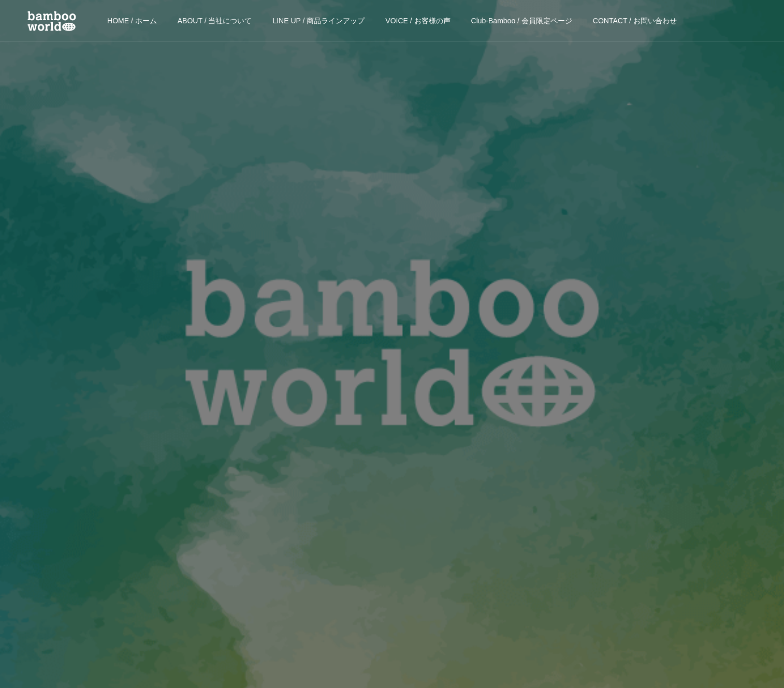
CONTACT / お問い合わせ (635, 21)
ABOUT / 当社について (215, 21)
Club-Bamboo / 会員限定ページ (522, 21)
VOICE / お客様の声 (418, 21)
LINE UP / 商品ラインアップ (318, 21)
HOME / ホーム (132, 21)
